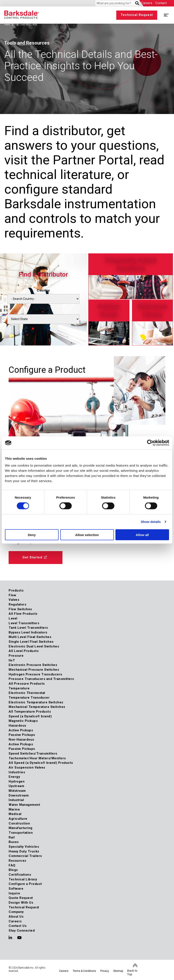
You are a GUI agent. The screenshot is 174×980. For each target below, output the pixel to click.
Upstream (16, 786)
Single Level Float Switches (31, 642)
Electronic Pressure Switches (33, 665)
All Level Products (24, 651)
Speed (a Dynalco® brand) (30, 716)
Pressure (16, 656)
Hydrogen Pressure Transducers (35, 674)
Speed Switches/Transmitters (33, 753)
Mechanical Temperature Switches (37, 707)
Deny (32, 535)
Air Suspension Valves (27, 767)
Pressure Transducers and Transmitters (41, 679)
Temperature (19, 688)
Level (13, 618)
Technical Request (137, 15)
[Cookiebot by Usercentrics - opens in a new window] (150, 443)
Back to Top (132, 972)
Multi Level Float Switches (30, 637)
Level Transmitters (24, 623)
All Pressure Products (27, 684)
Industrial (16, 800)
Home (7, 25)
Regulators (17, 604)
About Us (16, 917)
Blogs (13, 870)
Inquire (14, 893)
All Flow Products (23, 614)
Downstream (19, 795)
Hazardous (17, 726)
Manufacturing (21, 828)
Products (16, 590)
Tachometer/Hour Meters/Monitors (37, 758)
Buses (14, 842)
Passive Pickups (22, 735)
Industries (17, 772)
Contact (161, 3)
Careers (147, 3)
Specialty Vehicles (24, 847)
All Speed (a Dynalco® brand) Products (41, 763)
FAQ (12, 865)
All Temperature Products (30, 712)
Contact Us (18, 926)
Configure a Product (25, 884)
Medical (15, 814)
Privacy (105, 971)
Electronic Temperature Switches (36, 702)
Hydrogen (17, 781)
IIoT (12, 660)
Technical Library (23, 879)
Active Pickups (21, 730)
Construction (19, 823)
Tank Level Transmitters (28, 628)
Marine (14, 809)
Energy (14, 777)
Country (43, 290)
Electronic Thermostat (27, 693)
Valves (14, 600)
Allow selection (87, 535)
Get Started (33, 557)
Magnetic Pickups (23, 721)
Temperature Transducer (29, 698)
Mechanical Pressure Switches (34, 670)
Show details (151, 522)
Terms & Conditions (84, 971)
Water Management (24, 805)
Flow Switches (20, 609)
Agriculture (18, 819)
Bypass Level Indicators (28, 632)
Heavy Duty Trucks (24, 851)
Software (16, 889)
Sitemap (118, 971)
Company (16, 912)
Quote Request (21, 898)
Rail (12, 837)
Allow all (142, 535)
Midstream (17, 791)
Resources (17, 861)
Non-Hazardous (21, 740)
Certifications (20, 875)
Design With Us (21, 903)
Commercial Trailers (25, 856)
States (43, 311)
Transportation (21, 833)
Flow (12, 595)
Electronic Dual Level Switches (34, 646)
